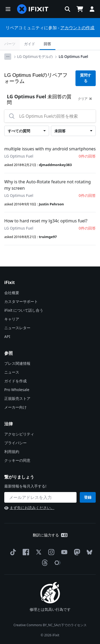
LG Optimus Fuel (73, 56)
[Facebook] (25, 552)
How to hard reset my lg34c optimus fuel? (46, 221)
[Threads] (44, 563)
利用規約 (12, 452)
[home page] (33, 9)
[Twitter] (38, 552)
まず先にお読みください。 (29, 508)
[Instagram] (50, 552)
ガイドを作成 (15, 381)
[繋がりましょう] (40, 497)
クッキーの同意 (17, 460)
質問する (86, 78)
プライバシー (15, 443)
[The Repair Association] (57, 563)
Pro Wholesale (17, 390)
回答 (47, 44)
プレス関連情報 (17, 363)
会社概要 (12, 293)
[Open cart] (80, 9)
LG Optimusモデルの (35, 56)
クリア (85, 99)
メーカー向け (15, 407)
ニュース (12, 372)
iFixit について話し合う (24, 310)
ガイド (30, 44)
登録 (88, 497)
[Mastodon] (76, 552)
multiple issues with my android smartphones (50, 149)
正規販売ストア (17, 398)
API (7, 336)
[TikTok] (12, 552)
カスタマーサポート (21, 301)
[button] (8, 9)
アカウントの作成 (77, 28)
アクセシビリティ (19, 434)
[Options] (8, 57)
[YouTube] (63, 552)
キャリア (12, 319)
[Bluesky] (88, 552)
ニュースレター (17, 328)
